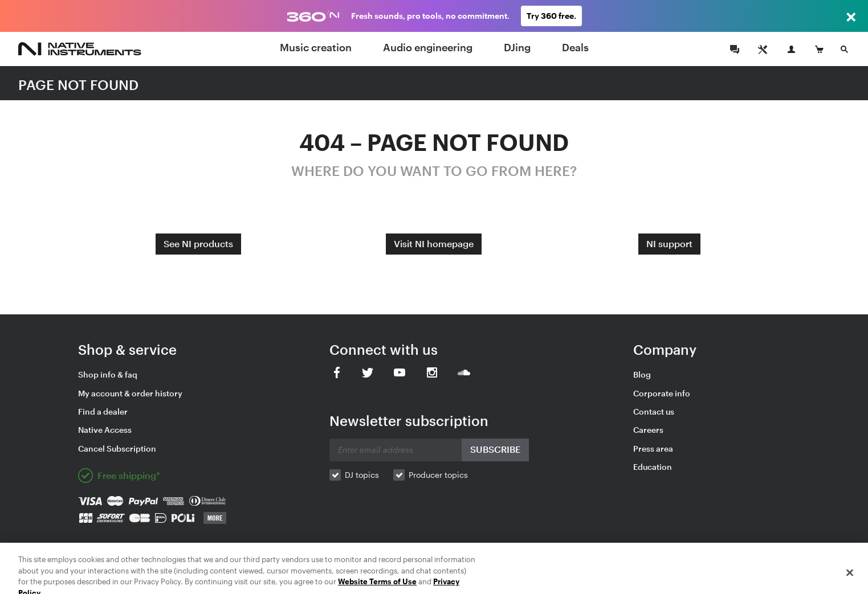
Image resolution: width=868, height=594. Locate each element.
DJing (517, 47)
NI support (669, 243)
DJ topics (362, 475)
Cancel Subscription (117, 448)
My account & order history (130, 393)
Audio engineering (428, 47)
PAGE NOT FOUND (78, 85)
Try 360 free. (551, 16)
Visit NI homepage (434, 243)
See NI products (198, 243)
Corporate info (662, 393)
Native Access (105, 430)
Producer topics (438, 475)
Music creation (316, 47)
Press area (653, 448)
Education (653, 467)
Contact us (654, 411)
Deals (575, 47)
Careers (648, 430)
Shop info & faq (108, 374)
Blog (642, 374)
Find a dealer (103, 411)
